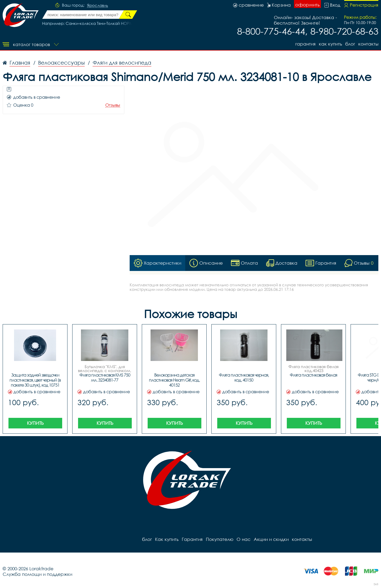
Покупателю (220, 539)
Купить (35, 423)
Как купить (330, 44)
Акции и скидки (271, 539)
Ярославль (97, 6)
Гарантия (305, 44)
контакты (368, 44)
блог (350, 44)
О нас (244, 539)
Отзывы (113, 105)
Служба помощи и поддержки (37, 574)
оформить (307, 5)
